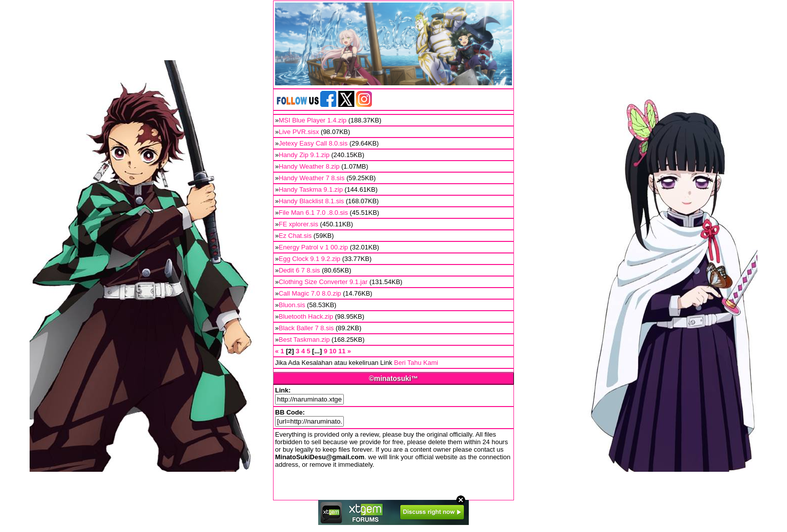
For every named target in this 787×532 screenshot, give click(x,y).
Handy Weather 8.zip (309, 166)
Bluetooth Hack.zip (306, 316)
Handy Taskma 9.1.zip (311, 189)
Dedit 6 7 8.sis (299, 270)
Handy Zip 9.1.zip (304, 155)
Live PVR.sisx (299, 132)
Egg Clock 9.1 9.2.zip (309, 259)
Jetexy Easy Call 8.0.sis (313, 143)
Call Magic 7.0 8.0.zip (310, 293)
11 (342, 351)
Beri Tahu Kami (416, 363)
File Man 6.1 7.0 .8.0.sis (313, 213)
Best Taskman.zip (304, 340)
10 (333, 351)
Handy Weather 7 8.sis (311, 178)
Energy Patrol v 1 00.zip (313, 247)
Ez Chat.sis (295, 236)
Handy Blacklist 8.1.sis (311, 201)
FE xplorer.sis (298, 224)
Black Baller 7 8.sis (306, 328)
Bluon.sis (292, 305)
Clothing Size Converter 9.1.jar (323, 282)
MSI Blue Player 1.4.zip (312, 120)
